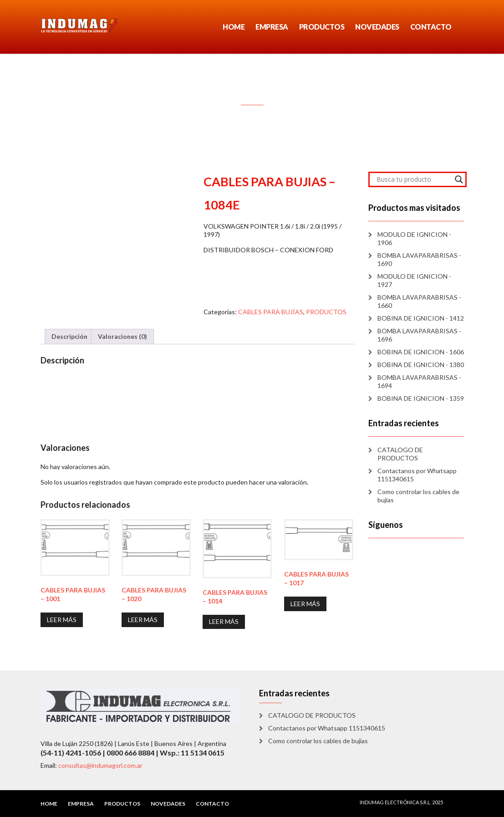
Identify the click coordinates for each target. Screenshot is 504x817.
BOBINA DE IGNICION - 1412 (421, 318)
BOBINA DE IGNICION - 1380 (421, 365)
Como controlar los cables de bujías (418, 496)
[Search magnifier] (459, 179)
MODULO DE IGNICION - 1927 (414, 280)
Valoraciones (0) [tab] (122, 336)
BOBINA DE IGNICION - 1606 (421, 352)
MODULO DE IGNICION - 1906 (414, 238)
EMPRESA (272, 27)
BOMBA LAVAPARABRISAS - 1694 (419, 381)
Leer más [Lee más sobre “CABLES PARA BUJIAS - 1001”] (62, 620)
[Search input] (413, 179)
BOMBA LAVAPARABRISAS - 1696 (419, 335)
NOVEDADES (377, 27)
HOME (234, 27)
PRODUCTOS (322, 27)
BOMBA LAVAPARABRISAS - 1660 (419, 301)
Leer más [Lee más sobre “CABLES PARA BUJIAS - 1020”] (143, 620)
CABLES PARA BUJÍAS (271, 312)
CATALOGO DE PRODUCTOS (400, 454)
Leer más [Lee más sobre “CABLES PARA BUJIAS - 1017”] (305, 604)
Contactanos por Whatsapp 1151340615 (417, 475)
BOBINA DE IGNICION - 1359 (421, 398)
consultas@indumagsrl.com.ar (100, 765)
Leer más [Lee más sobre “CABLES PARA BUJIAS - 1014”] (224, 621)
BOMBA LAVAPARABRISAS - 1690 (419, 259)
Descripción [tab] (69, 336)
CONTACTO (431, 27)
